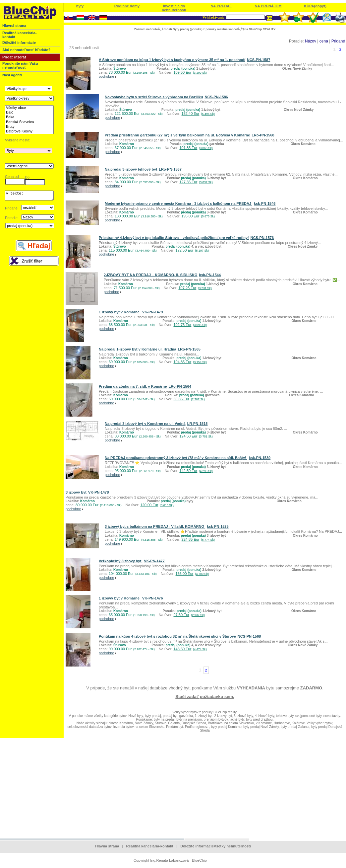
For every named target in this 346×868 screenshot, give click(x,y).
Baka (29, 117)
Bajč (29, 113)
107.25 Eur (195, 288)
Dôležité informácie (197, 846)
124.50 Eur (196, 436)
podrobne (107, 76)
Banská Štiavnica (29, 122)
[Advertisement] (173, 788)
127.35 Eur (196, 182)
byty (80, 6)
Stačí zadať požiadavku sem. (205, 697)
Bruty (29, 127)
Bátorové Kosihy (29, 131)
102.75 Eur (190, 325)
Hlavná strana (107, 846)
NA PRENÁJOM (268, 6)
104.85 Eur (190, 362)
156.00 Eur (192, 574)
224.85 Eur (198, 539)
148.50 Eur (190, 649)
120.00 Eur (157, 505)
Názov (311, 41)
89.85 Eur (189, 399)
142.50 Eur (196, 471)
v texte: (29, 197)
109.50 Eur (190, 72)
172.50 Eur (192, 250)
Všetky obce (29, 108)
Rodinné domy (127, 6)
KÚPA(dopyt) (315, 6)
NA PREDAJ (221, 6)
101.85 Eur (196, 148)
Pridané (338, 41)
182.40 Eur (198, 114)
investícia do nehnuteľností (174, 8)
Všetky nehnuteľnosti (232, 846)
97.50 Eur (189, 615)
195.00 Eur (198, 216)
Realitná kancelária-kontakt (150, 846)
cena (324, 41)
